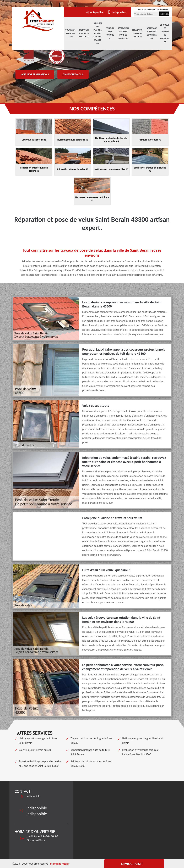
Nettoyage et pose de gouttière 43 (152, 33)
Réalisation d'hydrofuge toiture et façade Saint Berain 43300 (141, 752)
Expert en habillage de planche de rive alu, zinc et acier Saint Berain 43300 (40, 764)
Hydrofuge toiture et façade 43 (84, 33)
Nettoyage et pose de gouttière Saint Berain (142, 741)
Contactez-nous (73, 74)
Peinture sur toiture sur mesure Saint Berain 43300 (91, 764)
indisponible (95, 12)
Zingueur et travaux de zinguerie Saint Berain (92, 741)
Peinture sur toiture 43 (110, 33)
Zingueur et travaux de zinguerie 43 (165, 33)
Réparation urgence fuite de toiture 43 (123, 33)
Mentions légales (60, 864)
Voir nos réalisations (35, 74)
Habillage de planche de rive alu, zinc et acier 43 (98, 33)
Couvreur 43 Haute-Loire (70, 33)
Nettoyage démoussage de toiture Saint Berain (38, 741)
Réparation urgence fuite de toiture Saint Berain (90, 752)
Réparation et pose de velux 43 (138, 33)
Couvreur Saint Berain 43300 (35, 750)
